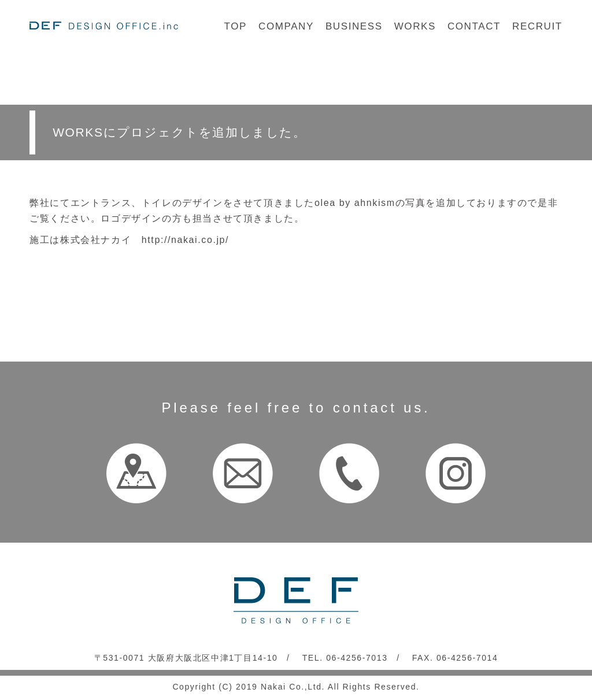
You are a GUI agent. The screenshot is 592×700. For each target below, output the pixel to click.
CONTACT (474, 26)
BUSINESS (354, 26)
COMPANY (286, 26)
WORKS (415, 26)
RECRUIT (537, 26)
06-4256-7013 (357, 658)
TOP (236, 26)
